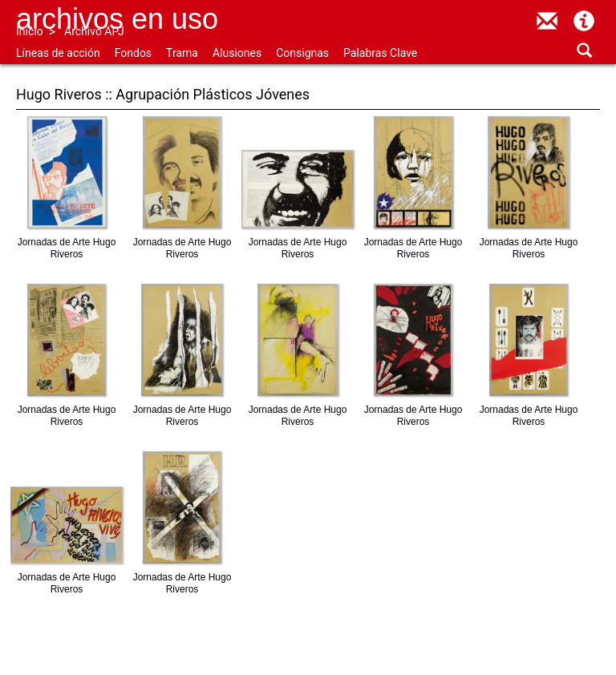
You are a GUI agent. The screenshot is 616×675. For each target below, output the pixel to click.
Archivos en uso (117, 19)
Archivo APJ (94, 31)
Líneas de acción (58, 53)
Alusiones (237, 53)
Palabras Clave (380, 53)
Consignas (302, 53)
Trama (182, 53)
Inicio (30, 31)
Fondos (133, 53)
